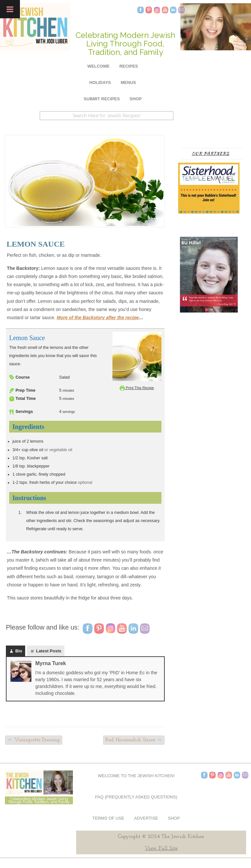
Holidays (100, 82)
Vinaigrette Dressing (34, 740)
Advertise (146, 818)
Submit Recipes (102, 99)
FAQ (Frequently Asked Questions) (136, 797)
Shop (136, 99)
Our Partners (211, 153)
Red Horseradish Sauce (134, 740)
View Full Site (161, 848)
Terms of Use (109, 818)
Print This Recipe (137, 388)
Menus (128, 82)
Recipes (129, 66)
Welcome (98, 66)
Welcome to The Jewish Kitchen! (136, 776)
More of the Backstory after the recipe (98, 318)
